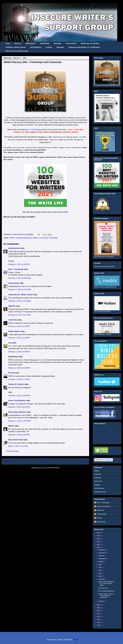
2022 (99, 544)
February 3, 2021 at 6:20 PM (19, 368)
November (102, 553)
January (101, 601)
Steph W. (12, 306)
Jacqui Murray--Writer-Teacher (21, 295)
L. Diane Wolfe (101, 514)
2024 (99, 539)
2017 (99, 614)
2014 (99, 622)
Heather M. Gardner (16, 384)
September (102, 559)
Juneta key (13, 320)
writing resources (100, 492)
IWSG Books (45, 43)
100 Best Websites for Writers (27, 238)
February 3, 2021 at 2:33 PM (19, 326)
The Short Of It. (103, 588)
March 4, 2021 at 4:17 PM (18, 446)
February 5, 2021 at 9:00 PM (19, 435)
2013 (99, 625)
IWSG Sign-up (31, 43)
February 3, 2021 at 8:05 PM (19, 396)
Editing (97, 471)
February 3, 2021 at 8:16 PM (19, 407)
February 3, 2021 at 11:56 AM (19, 301)
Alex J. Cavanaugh (33, 130)
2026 (99, 533)
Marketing (60, 47)
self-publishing (99, 488)
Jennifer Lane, (19, 132)
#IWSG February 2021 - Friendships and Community (106, 596)
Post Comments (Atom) (51, 468)
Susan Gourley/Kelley (17, 400)
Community (44, 238)
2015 (99, 619)
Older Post (83, 461)
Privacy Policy (71, 43)
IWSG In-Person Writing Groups (17, 51)
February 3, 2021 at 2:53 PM (19, 338)
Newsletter (58, 43)
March (101, 576)
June (100, 567)
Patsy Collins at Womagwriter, (50, 132)
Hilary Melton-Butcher (17, 412)
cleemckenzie (14, 283)
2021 (99, 547)
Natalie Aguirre (14, 331)
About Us (18, 43)
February (102, 579)
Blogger (76, 640)
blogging (97, 485)
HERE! (65, 212)
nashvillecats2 (14, 248)
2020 (99, 605)
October (101, 556)
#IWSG (12, 238)
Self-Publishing (36, 47)
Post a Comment (12, 451)
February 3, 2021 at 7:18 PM (19, 379)
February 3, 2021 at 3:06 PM (19, 352)
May (100, 570)
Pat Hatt (11, 373)
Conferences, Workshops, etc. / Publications (84, 47)
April (100, 573)
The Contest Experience (106, 591)
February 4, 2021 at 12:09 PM (19, 421)
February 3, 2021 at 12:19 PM (19, 315)
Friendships (53, 238)
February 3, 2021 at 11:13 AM (19, 290)
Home (8, 43)
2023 (99, 542)
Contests (49, 47)
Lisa (10, 343)
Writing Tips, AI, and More (90, 43)
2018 (99, 611)
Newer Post (9, 461)
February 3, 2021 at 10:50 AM (19, 278)
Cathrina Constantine (104, 506)
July (100, 564)
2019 (99, 608)
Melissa (11, 426)
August (101, 561)
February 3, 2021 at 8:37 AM (19, 264)
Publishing (98, 478)
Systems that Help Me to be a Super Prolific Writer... (106, 583)
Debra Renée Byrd (16, 440)
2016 (99, 617)
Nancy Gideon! (73, 132)
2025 (99, 536)
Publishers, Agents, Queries (16, 47)
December (102, 550)
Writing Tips (98, 481)
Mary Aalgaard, (31, 132)
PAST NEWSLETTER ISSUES (104, 267)
